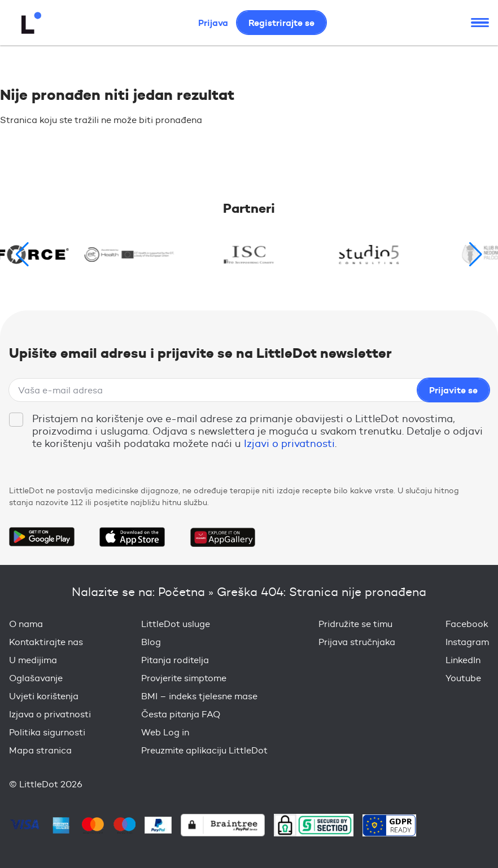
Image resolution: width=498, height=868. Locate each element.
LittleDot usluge (176, 624)
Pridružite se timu (355, 624)
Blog (151, 642)
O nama (26, 624)
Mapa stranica (40, 750)
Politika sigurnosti (47, 732)
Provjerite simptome (184, 678)
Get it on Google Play (42, 537)
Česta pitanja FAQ (181, 714)
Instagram (467, 642)
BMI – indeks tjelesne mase (199, 696)
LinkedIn (463, 660)
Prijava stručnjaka (357, 642)
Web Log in (165, 732)
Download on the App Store (132, 537)
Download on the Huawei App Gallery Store (222, 537)
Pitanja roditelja (175, 660)
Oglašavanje (36, 678)
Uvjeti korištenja (44, 696)
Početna (182, 592)
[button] (476, 255)
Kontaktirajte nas (46, 642)
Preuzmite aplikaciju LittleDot (204, 750)
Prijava (213, 23)
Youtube (463, 678)
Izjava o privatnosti (50, 714)
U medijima (33, 660)
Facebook (467, 624)
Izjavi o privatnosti (289, 444)
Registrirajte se (281, 23)
